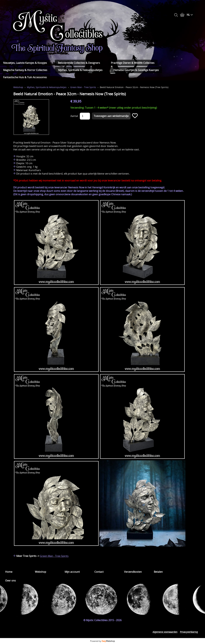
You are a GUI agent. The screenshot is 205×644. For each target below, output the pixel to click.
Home (9, 572)
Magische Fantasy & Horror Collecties (25, 70)
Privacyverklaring (189, 632)
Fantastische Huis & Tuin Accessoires (25, 77)
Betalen (158, 572)
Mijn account (72, 572)
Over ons (10, 581)
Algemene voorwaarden (165, 632)
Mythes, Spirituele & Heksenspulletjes (80, 70)
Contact (99, 572)
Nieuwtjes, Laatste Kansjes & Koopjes (25, 63)
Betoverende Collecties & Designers (79, 63)
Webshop (18, 87)
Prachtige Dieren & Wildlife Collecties (133, 63)
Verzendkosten (133, 572)
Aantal (74, 116)
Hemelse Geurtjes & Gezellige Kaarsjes (136, 70)
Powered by (102, 641)
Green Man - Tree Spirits (83, 87)
